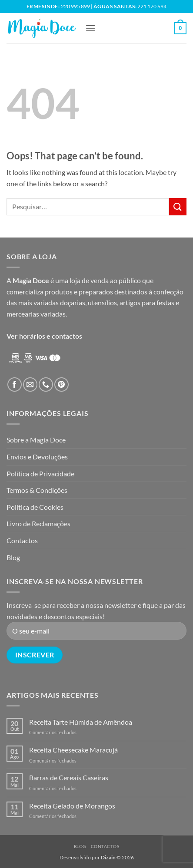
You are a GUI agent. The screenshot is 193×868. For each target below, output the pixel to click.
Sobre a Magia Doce (36, 440)
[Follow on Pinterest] (62, 384)
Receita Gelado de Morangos (72, 806)
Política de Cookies (35, 507)
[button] (90, 28)
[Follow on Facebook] (15, 384)
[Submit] (178, 206)
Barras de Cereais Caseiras (69, 777)
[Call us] (46, 384)
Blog (13, 557)
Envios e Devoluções (37, 457)
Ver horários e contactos (44, 336)
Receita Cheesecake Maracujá (73, 750)
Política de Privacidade (40, 474)
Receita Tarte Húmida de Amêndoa (81, 722)
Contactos (22, 540)
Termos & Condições (37, 490)
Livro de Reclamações (38, 523)
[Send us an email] (30, 384)
